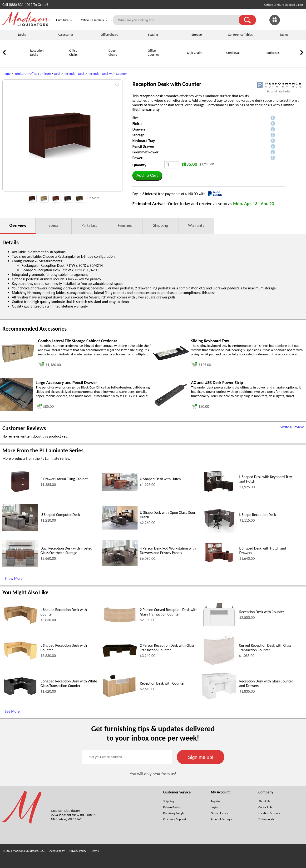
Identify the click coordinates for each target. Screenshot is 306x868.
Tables (284, 35)
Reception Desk (74, 74)
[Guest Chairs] (96, 61)
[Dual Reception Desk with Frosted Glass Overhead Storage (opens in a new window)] (20, 565)
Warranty (196, 225)
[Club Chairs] (175, 61)
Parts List (89, 225)
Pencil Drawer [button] (143, 146)
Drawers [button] (139, 129)
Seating (153, 35)
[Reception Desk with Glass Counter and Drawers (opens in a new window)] (219, 699)
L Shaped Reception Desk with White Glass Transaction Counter (69, 683)
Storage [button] (138, 135)
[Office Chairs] (57, 61)
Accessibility (57, 851)
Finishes (125, 225)
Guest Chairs (113, 53)
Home (6, 74)
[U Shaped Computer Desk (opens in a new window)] (20, 530)
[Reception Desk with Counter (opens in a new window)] (219, 627)
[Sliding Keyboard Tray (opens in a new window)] (171, 359)
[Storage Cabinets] (293, 61)
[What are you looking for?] (179, 20)
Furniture (20, 74)
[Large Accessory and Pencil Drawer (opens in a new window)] (17, 410)
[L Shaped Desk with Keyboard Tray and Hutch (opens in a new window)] (219, 493)
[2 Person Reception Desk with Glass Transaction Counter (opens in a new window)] (120, 656)
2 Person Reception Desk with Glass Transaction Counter (167, 648)
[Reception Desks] (18, 61)
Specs (53, 225)
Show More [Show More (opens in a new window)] (14, 578)
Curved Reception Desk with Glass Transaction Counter (265, 648)
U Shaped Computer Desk (60, 515)
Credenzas (233, 53)
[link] (298, 20)
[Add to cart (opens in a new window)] (49, 364)
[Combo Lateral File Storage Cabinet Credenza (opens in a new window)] (18, 362)
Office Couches (153, 53)
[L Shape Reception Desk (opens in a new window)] (219, 531)
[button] (247, 20)
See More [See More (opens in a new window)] (12, 711)
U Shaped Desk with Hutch (160, 479)
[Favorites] (286, 24)
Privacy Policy (78, 851)
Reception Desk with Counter (107, 74)
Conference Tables (240, 35)
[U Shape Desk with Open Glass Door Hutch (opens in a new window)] (120, 528)
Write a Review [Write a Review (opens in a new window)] (292, 427)
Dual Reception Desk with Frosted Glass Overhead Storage (66, 550)
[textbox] (127, 757)
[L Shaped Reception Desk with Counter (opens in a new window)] (20, 623)
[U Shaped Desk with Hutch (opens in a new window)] (120, 489)
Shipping (160, 225)
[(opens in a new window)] (279, 85)
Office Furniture (40, 74)
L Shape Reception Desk (258, 515)
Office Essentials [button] (94, 21)
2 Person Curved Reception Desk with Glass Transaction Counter (169, 612)
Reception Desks (37, 53)
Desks (22, 35)
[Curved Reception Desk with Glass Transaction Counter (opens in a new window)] (219, 666)
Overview (18, 225)
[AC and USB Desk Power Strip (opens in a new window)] (171, 405)
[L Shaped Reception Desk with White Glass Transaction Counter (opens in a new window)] (20, 696)
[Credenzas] (214, 61)
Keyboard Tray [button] (143, 141)
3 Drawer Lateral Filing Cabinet (64, 479)
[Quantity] (172, 165)
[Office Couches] (136, 61)
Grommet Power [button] (145, 152)
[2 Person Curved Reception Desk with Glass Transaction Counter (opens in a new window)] (120, 623)
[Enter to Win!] (275, 24)
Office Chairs (109, 35)
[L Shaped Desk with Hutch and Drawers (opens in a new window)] (219, 565)
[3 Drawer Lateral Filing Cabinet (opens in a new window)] (20, 491)
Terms (95, 851)
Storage (197, 35)
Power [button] (137, 158)
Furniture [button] (64, 21)
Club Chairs (195, 53)
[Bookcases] (253, 61)
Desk (57, 74)
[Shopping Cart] (298, 20)
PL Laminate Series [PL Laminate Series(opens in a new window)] (279, 91)
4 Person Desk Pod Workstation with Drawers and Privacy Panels (168, 550)
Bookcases (273, 53)
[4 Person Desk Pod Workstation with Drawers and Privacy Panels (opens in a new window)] (120, 565)
